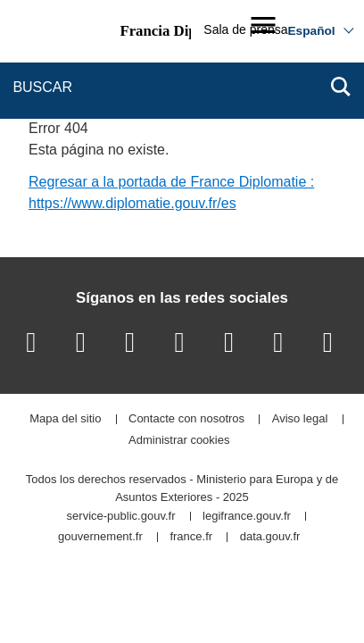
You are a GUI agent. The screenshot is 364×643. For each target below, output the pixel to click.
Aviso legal (300, 419)
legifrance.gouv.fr (247, 517)
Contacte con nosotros (186, 419)
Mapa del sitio (65, 419)
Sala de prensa (245, 29)
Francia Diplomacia (183, 31)
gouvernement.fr (100, 537)
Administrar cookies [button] (179, 441)
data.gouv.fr (270, 537)
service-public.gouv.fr (121, 517)
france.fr (191, 537)
